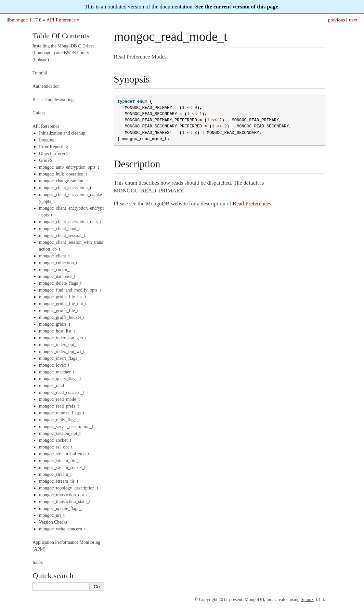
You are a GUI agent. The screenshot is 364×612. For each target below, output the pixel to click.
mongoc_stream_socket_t (62, 468)
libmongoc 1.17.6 (24, 20)
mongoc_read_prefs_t (59, 406)
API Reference (61, 20)
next (353, 20)
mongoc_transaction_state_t (65, 502)
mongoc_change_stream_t (63, 181)
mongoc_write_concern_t (62, 529)
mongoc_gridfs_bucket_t (62, 317)
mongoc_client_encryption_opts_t (70, 222)
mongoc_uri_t (52, 515)
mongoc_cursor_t (55, 270)
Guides (39, 113)
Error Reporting (53, 147)
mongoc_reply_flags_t (59, 420)
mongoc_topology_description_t (69, 488)
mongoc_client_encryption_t (65, 188)
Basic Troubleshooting (53, 100)
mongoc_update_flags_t (61, 508)
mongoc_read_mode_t (59, 399)
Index (38, 562)
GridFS (46, 160)
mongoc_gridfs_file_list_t (63, 297)
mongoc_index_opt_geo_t (63, 338)
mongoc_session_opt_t (60, 433)
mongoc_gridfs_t (55, 324)
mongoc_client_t (54, 256)
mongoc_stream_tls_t (59, 481)
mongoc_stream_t (55, 474)
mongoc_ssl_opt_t (56, 447)
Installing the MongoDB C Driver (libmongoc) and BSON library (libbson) (63, 53)
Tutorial (40, 73)
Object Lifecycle (54, 154)
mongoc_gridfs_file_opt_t (63, 304)
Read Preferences (252, 204)
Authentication (46, 86)
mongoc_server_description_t (66, 427)
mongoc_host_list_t (57, 331)
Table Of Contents (61, 36)
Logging (47, 140)
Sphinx (307, 599)
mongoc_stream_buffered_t (64, 454)
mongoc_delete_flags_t (60, 283)
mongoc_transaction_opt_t (63, 495)
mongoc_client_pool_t (59, 229)
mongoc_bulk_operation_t (63, 174)
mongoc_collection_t (58, 263)
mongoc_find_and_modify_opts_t (70, 290)
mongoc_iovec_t (54, 365)
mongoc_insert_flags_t (60, 358)
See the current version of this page (237, 7)
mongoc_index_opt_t (58, 345)
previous (337, 20)
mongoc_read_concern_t (61, 392)
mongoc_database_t (57, 276)
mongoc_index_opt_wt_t (62, 352)
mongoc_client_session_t (62, 235)
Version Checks (53, 522)
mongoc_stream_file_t (59, 461)
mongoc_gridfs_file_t (59, 311)
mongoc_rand (52, 386)
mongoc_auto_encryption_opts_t (69, 167)
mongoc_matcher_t (57, 372)
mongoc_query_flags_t (60, 379)
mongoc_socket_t (55, 440)
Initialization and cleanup (62, 133)
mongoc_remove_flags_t (62, 413)
